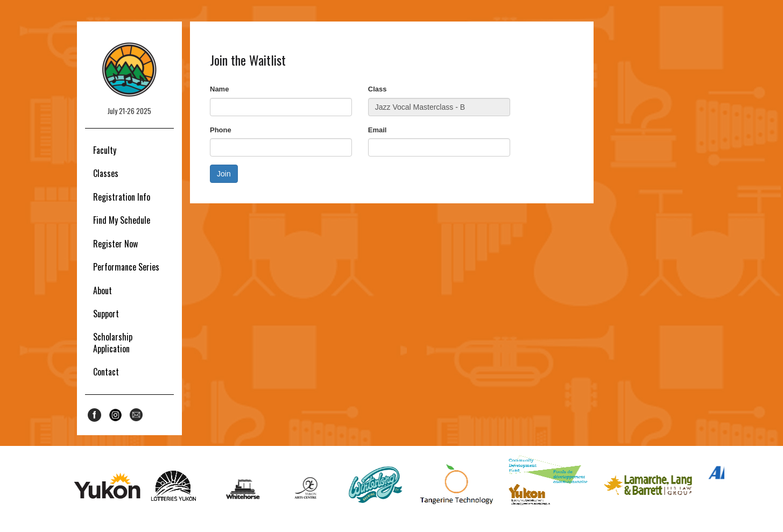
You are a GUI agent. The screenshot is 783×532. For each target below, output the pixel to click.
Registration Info (122, 197)
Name (219, 89)
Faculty (105, 150)
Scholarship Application (113, 342)
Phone (221, 130)
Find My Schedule (122, 220)
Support (106, 314)
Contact (106, 372)
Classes (106, 173)
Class (378, 89)
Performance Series (126, 267)
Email (378, 130)
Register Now (115, 244)
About (103, 290)
